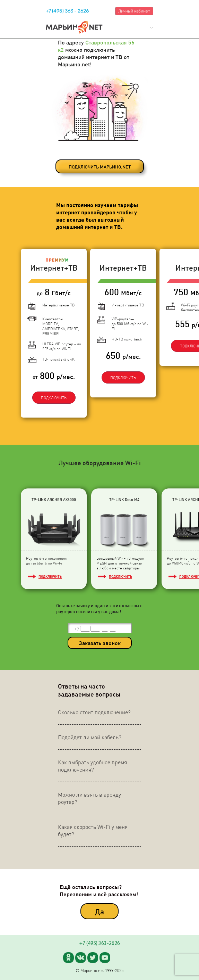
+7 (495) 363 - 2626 (67, 11)
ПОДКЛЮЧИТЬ (54, 398)
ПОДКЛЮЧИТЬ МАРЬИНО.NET (100, 167)
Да (99, 911)
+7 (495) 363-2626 (100, 944)
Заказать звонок (100, 643)
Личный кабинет (134, 11)
